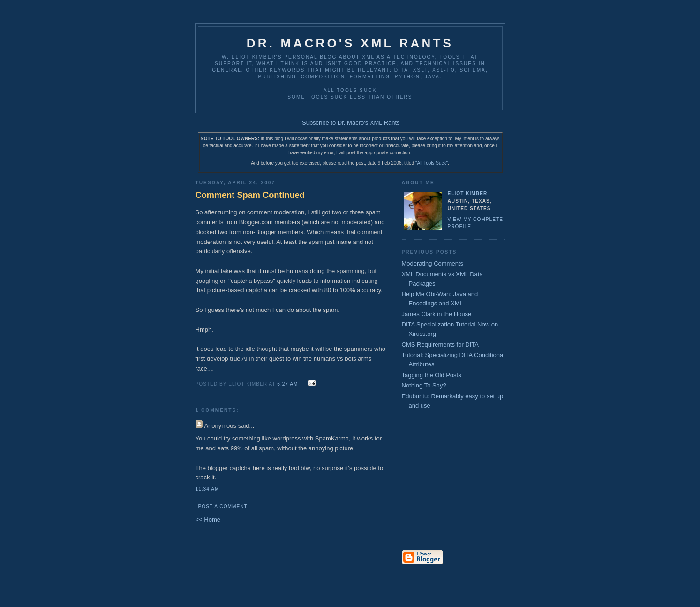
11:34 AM (207, 489)
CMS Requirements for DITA (440, 345)
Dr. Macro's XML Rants (350, 43)
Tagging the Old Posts (432, 375)
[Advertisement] (430, 486)
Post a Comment (223, 506)
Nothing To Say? (424, 385)
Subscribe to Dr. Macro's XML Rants (351, 123)
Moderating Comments (433, 263)
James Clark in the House (437, 314)
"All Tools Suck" (432, 163)
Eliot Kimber (468, 193)
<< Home (208, 520)
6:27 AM (287, 384)
